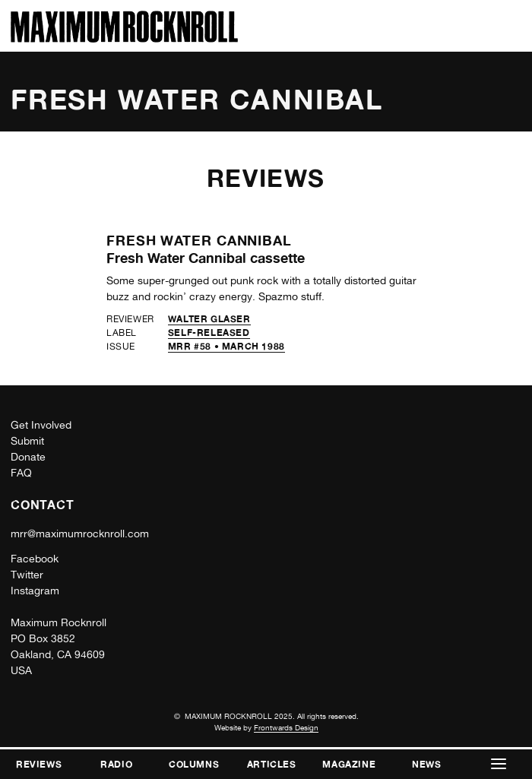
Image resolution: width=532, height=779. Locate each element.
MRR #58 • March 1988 (226, 346)
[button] (499, 764)
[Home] (124, 38)
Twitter (27, 575)
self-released (209, 332)
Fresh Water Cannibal (199, 240)
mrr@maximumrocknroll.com (80, 534)
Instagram (35, 591)
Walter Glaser (209, 319)
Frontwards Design (286, 727)
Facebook (35, 559)
